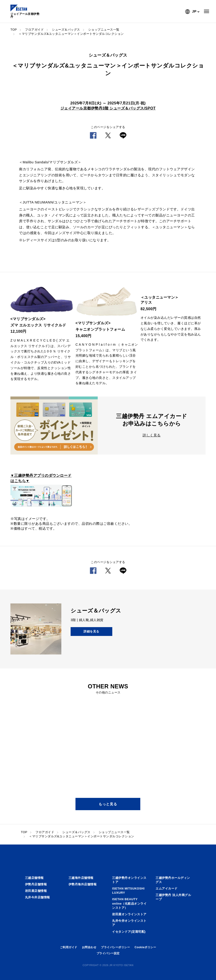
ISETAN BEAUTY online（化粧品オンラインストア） (129, 903)
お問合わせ (89, 947)
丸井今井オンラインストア (129, 923)
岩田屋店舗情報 (36, 891)
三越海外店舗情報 (81, 878)
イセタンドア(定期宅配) (129, 932)
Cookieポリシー (145, 947)
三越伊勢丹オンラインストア (129, 880)
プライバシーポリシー (115, 947)
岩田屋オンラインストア (129, 914)
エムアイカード (167, 888)
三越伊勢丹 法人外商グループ (173, 897)
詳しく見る (152, 435)
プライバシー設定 (108, 953)
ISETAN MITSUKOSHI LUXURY (128, 891)
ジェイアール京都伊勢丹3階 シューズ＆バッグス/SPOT (108, 108)
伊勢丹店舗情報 (36, 884)
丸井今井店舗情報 (38, 897)
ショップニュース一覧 (104, 30)
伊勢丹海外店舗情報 (83, 884)
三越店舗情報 (34, 878)
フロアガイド (34, 30)
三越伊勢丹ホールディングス (173, 880)
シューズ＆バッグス (66, 30)
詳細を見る (91, 631)
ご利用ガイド (69, 947)
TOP (14, 30)
